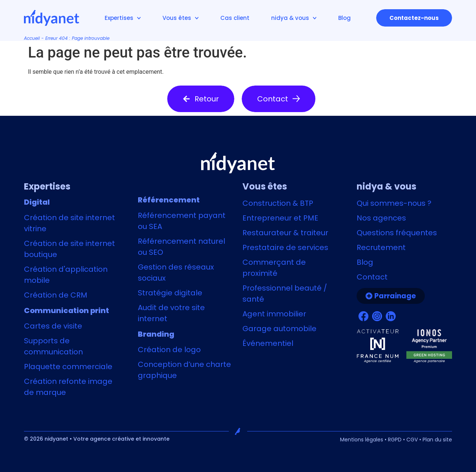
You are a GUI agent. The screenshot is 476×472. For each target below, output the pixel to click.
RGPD (395, 440)
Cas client (235, 18)
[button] (201, 99)
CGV (412, 440)
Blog (344, 18)
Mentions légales (362, 440)
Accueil (32, 38)
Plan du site (437, 440)
